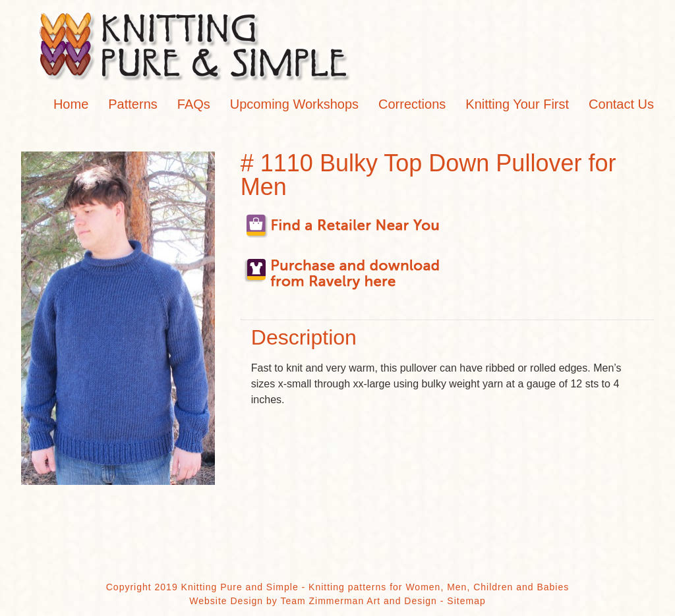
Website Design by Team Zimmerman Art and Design (313, 601)
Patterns (132, 104)
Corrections (412, 104)
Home (71, 104)
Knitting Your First (517, 104)
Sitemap (466, 601)
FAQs (194, 104)
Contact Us (621, 104)
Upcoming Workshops (294, 104)
